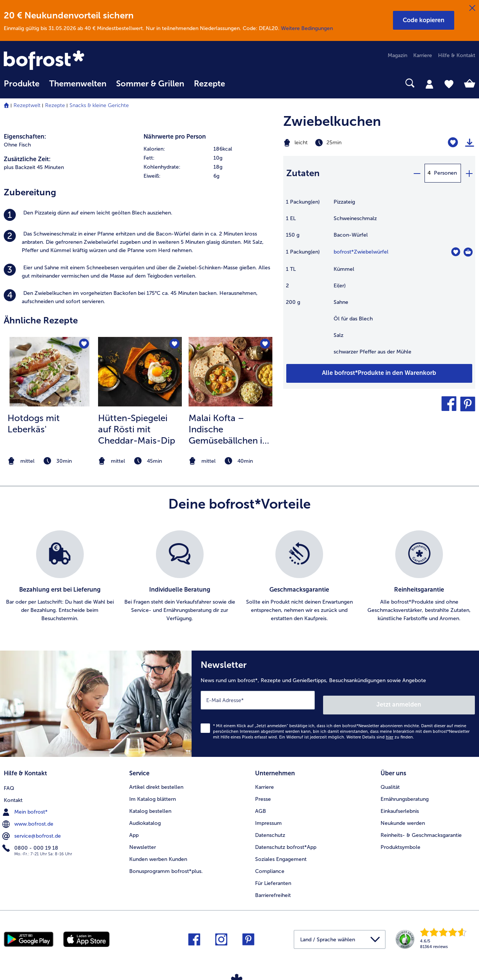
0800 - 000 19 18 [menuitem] (31, 840)
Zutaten (303, 173)
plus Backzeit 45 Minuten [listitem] (34, 167)
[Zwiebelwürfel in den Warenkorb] (468, 252)
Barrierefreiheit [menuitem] (273, 888)
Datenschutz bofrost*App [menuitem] (286, 840)
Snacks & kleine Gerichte (99, 105)
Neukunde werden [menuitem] (403, 816)
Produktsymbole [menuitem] (400, 840)
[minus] (417, 173)
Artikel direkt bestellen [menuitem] (156, 780)
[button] (424, 20)
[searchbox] (240, 83)
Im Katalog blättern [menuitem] (153, 792)
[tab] (429, 84)
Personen (445, 173)
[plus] (469, 173)
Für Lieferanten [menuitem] (273, 876)
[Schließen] (472, 8)
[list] (239, 577)
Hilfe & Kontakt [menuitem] (457, 55)
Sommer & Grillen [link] (150, 84)
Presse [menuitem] (263, 792)
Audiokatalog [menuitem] (145, 816)
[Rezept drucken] (470, 143)
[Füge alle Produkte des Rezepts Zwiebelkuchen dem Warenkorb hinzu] (379, 373)
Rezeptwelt (27, 105)
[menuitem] (22, 87)
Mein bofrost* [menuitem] (26, 804)
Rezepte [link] (209, 84)
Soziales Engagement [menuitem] (281, 852)
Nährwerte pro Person (175, 137)
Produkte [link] (22, 84)
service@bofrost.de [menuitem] (32, 828)
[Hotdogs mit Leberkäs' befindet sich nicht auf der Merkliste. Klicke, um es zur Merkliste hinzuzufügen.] (83, 345)
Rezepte (55, 105)
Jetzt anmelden (443, 700)
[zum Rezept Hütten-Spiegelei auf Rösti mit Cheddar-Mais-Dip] (140, 372)
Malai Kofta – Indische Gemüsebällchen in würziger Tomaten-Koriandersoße (228, 429)
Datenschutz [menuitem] (270, 828)
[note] (49, 461)
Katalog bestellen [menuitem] (150, 804)
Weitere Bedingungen (307, 28)
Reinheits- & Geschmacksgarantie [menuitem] (421, 828)
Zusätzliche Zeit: (27, 159)
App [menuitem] (134, 828)
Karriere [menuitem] (423, 55)
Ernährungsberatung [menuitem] (405, 792)
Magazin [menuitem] (397, 55)
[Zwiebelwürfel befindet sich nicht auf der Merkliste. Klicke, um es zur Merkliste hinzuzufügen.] (456, 252)
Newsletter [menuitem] (143, 840)
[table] (379, 281)
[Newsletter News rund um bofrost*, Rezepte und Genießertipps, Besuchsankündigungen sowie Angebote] (335, 701)
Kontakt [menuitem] (13, 792)
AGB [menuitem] (261, 804)
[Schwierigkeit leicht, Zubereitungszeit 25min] (346, 143)
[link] (75, 61)
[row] (210, 149)
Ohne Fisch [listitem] (17, 145)
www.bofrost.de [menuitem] (29, 816)
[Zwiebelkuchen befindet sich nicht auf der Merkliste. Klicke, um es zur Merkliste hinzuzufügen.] (453, 143)
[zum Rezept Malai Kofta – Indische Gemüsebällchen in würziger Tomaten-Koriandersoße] (230, 372)
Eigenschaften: (25, 137)
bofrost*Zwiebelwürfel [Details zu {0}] (361, 252)
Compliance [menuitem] (270, 864)
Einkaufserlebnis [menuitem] (400, 804)
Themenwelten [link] (78, 84)
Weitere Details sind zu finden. (380, 732)
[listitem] (140, 215)
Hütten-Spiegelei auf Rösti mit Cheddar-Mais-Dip (137, 429)
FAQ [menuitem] (9, 780)
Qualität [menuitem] (390, 780)
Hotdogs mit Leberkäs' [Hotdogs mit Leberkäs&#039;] (34, 424)
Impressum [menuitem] (268, 816)
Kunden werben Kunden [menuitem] (158, 852)
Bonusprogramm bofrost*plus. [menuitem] (166, 864)
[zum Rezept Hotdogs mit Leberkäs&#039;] (49, 372)
